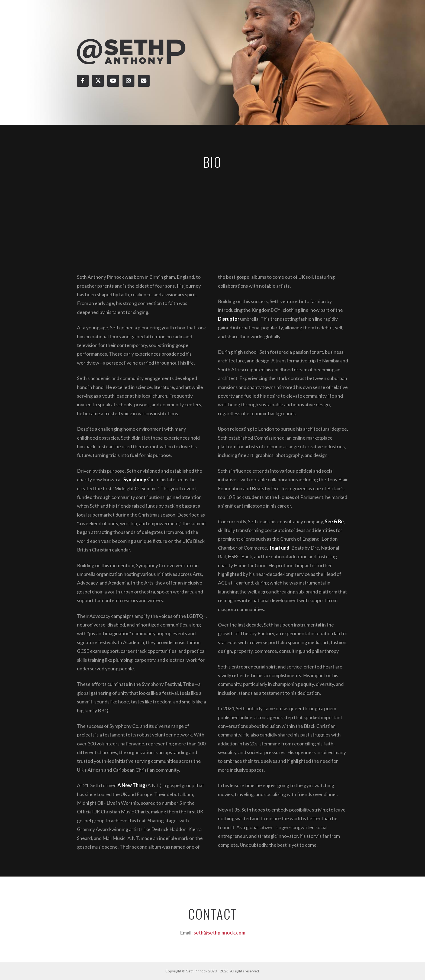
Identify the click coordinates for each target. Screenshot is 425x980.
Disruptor (229, 319)
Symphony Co (138, 479)
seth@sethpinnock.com (219, 933)
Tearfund (279, 548)
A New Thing (131, 785)
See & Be (334, 521)
